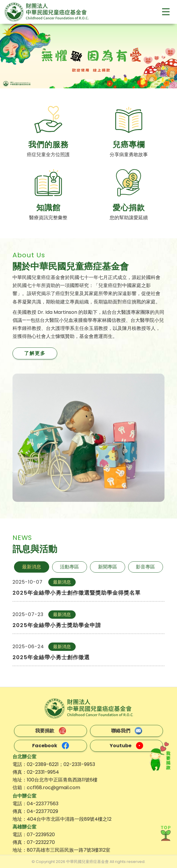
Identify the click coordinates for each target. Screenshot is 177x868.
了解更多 (35, 353)
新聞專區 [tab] (108, 567)
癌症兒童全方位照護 (48, 155)
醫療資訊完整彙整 (48, 218)
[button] (13, 56)
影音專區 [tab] (145, 567)
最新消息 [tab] (32, 567)
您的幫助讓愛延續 (129, 218)
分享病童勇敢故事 (129, 155)
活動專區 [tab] (69, 567)
